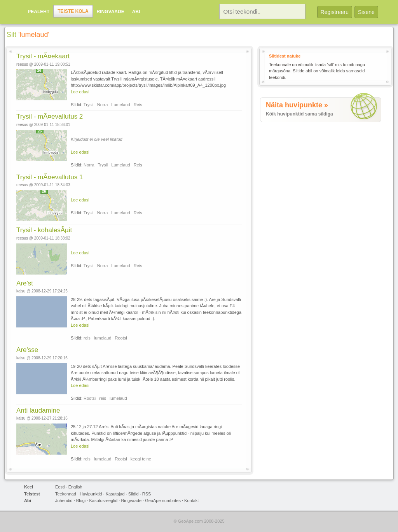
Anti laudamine (38, 410)
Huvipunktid (91, 494)
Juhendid (64, 500)
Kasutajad (115, 494)
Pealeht (38, 12)
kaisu (21, 291)
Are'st (25, 283)
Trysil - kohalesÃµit (44, 230)
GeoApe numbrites (163, 500)
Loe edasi (80, 92)
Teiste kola (73, 11)
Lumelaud (120, 105)
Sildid (134, 494)
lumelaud (103, 338)
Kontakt (191, 500)
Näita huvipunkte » (297, 105)
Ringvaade (111, 12)
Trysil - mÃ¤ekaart (43, 56)
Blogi (81, 500)
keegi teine (141, 459)
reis (87, 338)
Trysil (89, 105)
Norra (103, 105)
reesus (22, 64)
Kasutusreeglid (103, 500)
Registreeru (335, 12)
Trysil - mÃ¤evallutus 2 (50, 116)
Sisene (366, 12)
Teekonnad (66, 494)
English (75, 487)
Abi (136, 12)
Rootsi (121, 338)
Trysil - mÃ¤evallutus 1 (50, 177)
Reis (138, 105)
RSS (147, 494)
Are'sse (27, 350)
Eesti (60, 487)
